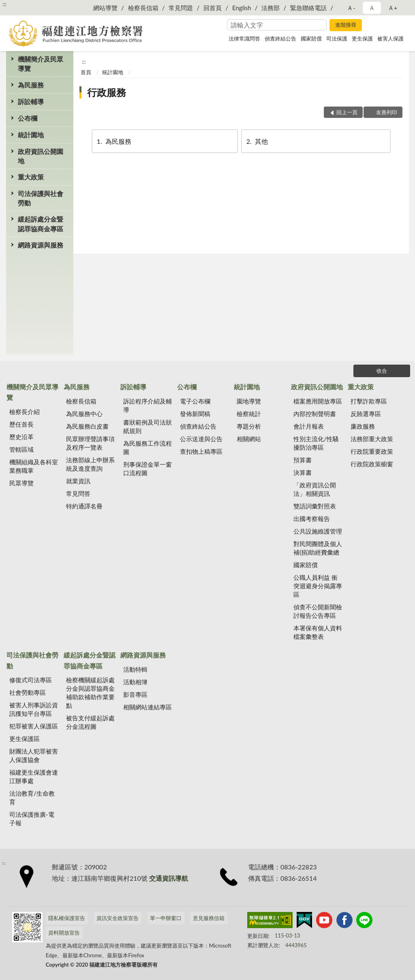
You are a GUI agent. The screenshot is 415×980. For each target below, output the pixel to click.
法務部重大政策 (372, 439)
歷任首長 (21, 424)
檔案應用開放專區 (318, 401)
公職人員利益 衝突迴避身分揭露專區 (318, 586)
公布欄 (28, 118)
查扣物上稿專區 (201, 451)
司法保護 (337, 38)
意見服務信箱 (209, 918)
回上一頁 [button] (347, 112)
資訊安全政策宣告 (118, 918)
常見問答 (78, 493)
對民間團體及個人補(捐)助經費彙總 (318, 548)
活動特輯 (135, 669)
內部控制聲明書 (315, 414)
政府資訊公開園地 (41, 156)
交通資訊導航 (169, 878)
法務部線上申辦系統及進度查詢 (90, 464)
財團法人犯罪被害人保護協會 (34, 755)
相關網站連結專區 (148, 707)
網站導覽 (105, 8)
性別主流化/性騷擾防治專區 (316, 443)
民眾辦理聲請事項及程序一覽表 (90, 443)
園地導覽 (249, 401)
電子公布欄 (195, 401)
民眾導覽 (21, 483)
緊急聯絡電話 (308, 8)
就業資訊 (78, 481)
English (242, 8)
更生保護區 (25, 739)
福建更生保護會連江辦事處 (34, 776)
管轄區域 (21, 449)
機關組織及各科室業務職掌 (34, 466)
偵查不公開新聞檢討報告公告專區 (318, 611)
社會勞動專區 (28, 692)
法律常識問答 (244, 38)
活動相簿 (135, 682)
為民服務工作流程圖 (148, 447)
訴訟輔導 (31, 101)
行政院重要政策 (372, 451)
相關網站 (249, 439)
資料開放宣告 (64, 933)
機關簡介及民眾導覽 (41, 64)
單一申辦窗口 (166, 918)
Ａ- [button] (351, 8)
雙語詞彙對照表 (315, 506)
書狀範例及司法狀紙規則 (148, 426)
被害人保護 (390, 38)
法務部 (271, 8)
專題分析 (249, 426)
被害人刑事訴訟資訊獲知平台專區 (34, 709)
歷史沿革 (21, 437)
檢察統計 (249, 414)
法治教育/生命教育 (32, 797)
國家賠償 (311, 38)
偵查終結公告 (280, 38)
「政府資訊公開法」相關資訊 (315, 489)
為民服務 (31, 85)
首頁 (86, 72)
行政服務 (107, 92)
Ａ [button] (372, 8)
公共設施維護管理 (318, 531)
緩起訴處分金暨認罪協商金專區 (41, 224)
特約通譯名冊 (84, 506)
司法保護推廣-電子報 (32, 819)
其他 (257, 141)
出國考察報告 (312, 519)
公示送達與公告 (201, 439)
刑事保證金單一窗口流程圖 (148, 469)
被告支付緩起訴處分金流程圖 (90, 722)
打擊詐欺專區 (369, 401)
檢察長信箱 (143, 8)
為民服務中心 (84, 414)
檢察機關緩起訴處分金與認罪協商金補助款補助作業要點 (90, 693)
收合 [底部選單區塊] (382, 371)
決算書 (303, 472)
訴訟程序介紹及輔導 (148, 405)
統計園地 (31, 135)
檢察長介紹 (25, 412)
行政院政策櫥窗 (372, 464)
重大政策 (31, 177)
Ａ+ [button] (393, 8)
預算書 (303, 460)
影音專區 (135, 694)
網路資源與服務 (41, 245)
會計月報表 (309, 426)
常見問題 (181, 8)
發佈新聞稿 (195, 414)
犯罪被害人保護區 (34, 726)
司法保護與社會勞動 (41, 198)
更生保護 (362, 38)
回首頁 (213, 8)
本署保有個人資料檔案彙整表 (318, 632)
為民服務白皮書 (87, 426)
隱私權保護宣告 (67, 918)
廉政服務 (363, 426)
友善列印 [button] (387, 112)
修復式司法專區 (31, 680)
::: (4, 4)
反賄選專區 (366, 414)
